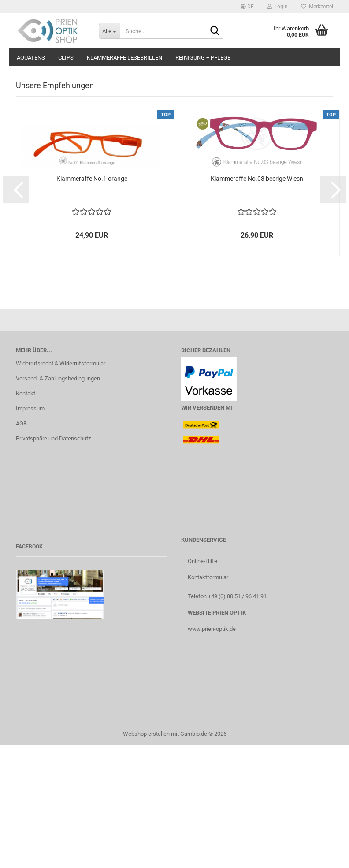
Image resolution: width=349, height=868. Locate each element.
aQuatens (31, 58)
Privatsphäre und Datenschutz (53, 561)
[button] (247, 7)
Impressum (30, 531)
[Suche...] (109, 31)
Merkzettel (317, 7)
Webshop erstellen (146, 856)
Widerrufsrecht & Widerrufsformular (61, 486)
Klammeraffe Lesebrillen (124, 58)
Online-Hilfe (202, 684)
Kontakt (26, 516)
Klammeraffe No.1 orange (92, 301)
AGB (21, 546)
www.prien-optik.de (212, 751)
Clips (66, 58)
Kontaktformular (208, 700)
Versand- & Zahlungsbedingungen (58, 501)
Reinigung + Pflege (203, 58)
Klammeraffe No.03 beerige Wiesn (257, 301)
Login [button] (277, 7)
